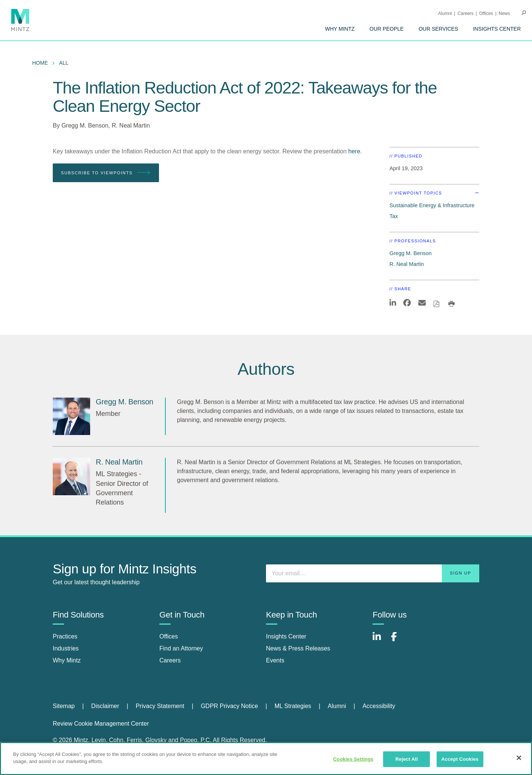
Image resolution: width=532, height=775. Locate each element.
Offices (486, 13)
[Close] (519, 758)
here (354, 151)
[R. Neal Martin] (71, 477)
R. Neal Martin (131, 125)
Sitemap (64, 706)
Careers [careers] (170, 660)
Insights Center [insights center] (286, 636)
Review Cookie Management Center (101, 724)
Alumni (445, 13)
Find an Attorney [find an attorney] (181, 648)
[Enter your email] (373, 573)
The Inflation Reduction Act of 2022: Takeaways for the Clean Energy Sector (245, 97)
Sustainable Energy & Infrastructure (432, 205)
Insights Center (497, 29)
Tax (394, 216)
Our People (387, 29)
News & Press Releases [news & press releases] (298, 648)
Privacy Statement (160, 706)
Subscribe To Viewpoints (106, 173)
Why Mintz (340, 29)
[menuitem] (340, 29)
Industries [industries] (66, 648)
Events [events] (275, 660)
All (64, 63)
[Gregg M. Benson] (71, 416)
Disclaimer (105, 706)
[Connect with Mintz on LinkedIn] (380, 641)
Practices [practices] (65, 636)
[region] (266, 759)
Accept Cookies (460, 759)
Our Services (438, 29)
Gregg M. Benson (85, 125)
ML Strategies (293, 706)
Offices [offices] (169, 636)
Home (40, 63)
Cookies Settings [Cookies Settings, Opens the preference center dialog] (354, 759)
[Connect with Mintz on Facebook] (398, 641)
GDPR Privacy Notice (230, 706)
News (504, 13)
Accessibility (379, 706)
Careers (466, 13)
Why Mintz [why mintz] (67, 660)
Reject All (407, 759)
